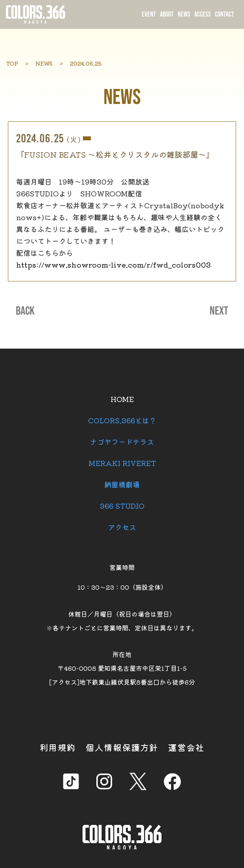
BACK (25, 311)
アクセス (122, 527)
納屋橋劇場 (122, 484)
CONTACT (224, 14)
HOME (122, 399)
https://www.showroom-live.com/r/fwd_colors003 (114, 264)
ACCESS (203, 14)
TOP (12, 63)
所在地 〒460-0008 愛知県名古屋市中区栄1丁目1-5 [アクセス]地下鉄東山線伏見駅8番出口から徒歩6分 (122, 668)
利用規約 (58, 747)
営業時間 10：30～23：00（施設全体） (122, 577)
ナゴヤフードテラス (122, 442)
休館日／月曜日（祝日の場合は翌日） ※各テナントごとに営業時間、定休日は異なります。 (122, 621)
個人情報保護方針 (122, 747)
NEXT (219, 311)
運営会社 (186, 747)
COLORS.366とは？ (122, 420)
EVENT (149, 14)
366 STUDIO (122, 506)
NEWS (184, 14)
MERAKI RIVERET (122, 463)
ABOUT (167, 14)
